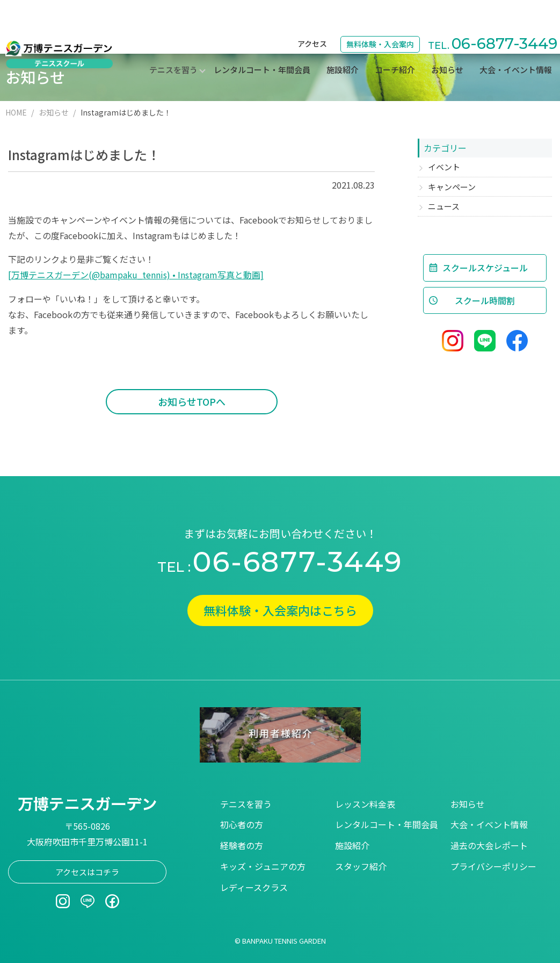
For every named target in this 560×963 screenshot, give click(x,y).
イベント (444, 167)
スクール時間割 (485, 300)
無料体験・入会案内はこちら (280, 610)
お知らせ (447, 41)
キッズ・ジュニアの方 (263, 866)
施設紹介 (343, 41)
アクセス (312, 14)
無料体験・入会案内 (380, 15)
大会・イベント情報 (516, 41)
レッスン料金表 (365, 804)
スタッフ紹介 (361, 866)
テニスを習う (246, 804)
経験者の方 (242, 845)
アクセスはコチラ (87, 872)
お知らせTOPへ (192, 401)
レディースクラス (254, 887)
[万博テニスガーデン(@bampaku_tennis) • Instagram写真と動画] (136, 275)
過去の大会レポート (489, 845)
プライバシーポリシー (493, 866)
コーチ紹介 (395, 41)
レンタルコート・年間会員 (262, 41)
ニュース (444, 206)
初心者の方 (242, 824)
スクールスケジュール (485, 268)
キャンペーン (452, 187)
